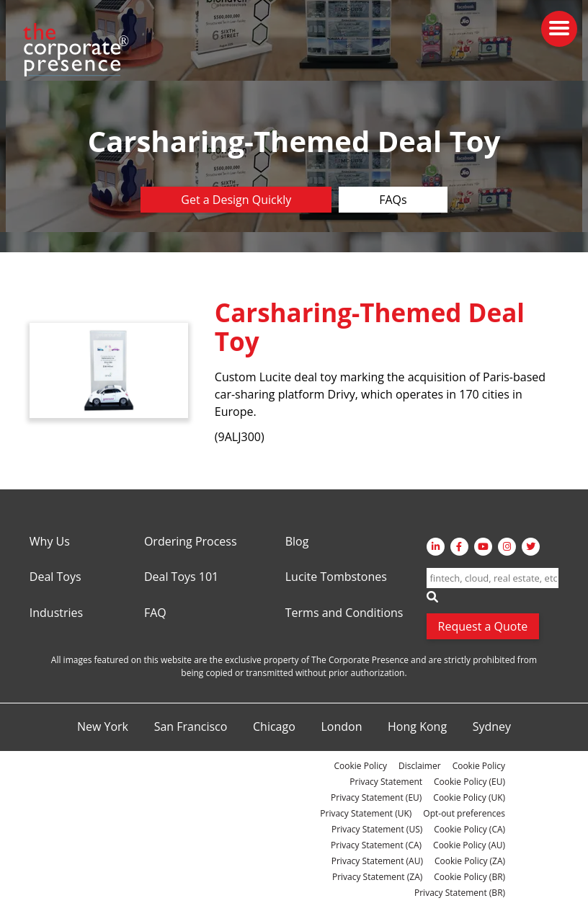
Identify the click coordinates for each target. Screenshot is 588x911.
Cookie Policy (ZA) (470, 861)
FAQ (155, 613)
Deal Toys (55, 577)
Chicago (274, 727)
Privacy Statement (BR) (460, 893)
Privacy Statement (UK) (366, 813)
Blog (297, 542)
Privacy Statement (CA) (376, 845)
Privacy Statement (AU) (377, 861)
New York (103, 727)
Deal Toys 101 (181, 577)
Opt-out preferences (464, 813)
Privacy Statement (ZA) (377, 877)
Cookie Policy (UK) (469, 797)
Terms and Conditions (344, 613)
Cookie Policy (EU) (469, 782)
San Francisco (191, 727)
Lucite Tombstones (336, 577)
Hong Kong (417, 727)
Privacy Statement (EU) (376, 797)
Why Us (50, 542)
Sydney (492, 727)
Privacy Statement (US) (377, 829)
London (341, 727)
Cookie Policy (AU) (469, 845)
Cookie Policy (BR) (469, 877)
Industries (56, 613)
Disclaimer (420, 766)
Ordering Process (191, 542)
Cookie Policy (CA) (469, 829)
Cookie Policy (360, 766)
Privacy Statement (386, 782)
